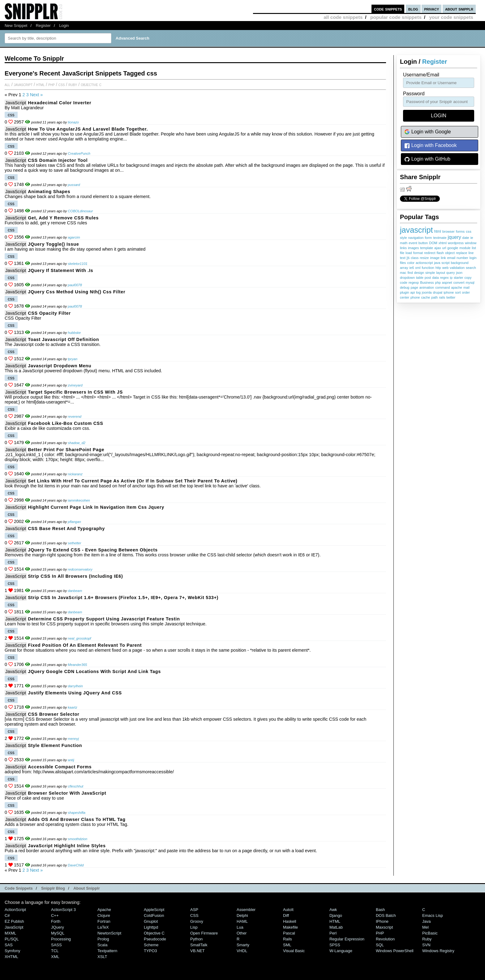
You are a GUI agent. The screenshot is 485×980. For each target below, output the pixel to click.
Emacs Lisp (433, 915)
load (409, 253)
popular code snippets (396, 17)
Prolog (103, 939)
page (414, 287)
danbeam (75, 591)
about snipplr (459, 9)
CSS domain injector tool (58, 160)
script (445, 263)
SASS (56, 945)
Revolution (385, 939)
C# (7, 915)
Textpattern (107, 951)
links (403, 248)
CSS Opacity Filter (49, 313)
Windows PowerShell (395, 951)
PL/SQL (12, 939)
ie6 (412, 268)
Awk (333, 910)
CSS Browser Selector (54, 714)
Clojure (104, 915)
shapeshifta (77, 813)
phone (415, 297)
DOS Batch (386, 915)
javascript (416, 230)
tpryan (73, 359)
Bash (380, 910)
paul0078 (75, 285)
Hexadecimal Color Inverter (60, 103)
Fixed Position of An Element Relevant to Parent (85, 645)
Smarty (243, 945)
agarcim (74, 237)
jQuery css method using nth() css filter (77, 292)
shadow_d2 (77, 443)
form (428, 238)
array (404, 268)
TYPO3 (150, 951)
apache (457, 287)
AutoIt (288, 910)
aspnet (447, 283)
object (450, 253)
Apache (104, 910)
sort (458, 292)
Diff (286, 915)
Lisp (194, 927)
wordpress (456, 243)
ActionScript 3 (63, 910)
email (451, 258)
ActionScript (15, 910)
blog (413, 9)
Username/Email (421, 75)
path (434, 297)
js (408, 258)
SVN (426, 945)
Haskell (290, 921)
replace (461, 253)
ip (451, 278)
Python (196, 939)
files (403, 263)
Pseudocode (155, 939)
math (404, 243)
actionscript (424, 263)
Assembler (246, 910)
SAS (9, 945)
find (410, 273)
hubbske (74, 333)
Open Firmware (204, 933)
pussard (74, 185)
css (468, 231)
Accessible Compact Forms (60, 767)
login (473, 258)
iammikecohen (79, 500)
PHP (52, 84)
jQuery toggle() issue (53, 244)
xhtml (443, 243)
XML (55, 957)
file (402, 253)
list (474, 248)
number (462, 258)
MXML (10, 933)
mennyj (73, 739)
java (437, 263)
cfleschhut (75, 786)
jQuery (58, 927)
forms (460, 231)
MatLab (336, 927)
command (442, 287)
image (435, 258)
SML (287, 945)
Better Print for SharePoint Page (66, 450)
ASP (194, 910)
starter (459, 278)
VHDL (242, 951)
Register (43, 26)
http (438, 268)
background (459, 263)
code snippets (388, 9)
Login (64, 26)
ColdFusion (154, 915)
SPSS (335, 945)
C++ (55, 915)
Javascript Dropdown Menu (60, 366)
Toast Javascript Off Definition (63, 339)
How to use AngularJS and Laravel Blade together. (88, 129)
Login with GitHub (427, 159)
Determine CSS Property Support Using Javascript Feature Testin (104, 619)
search (471, 268)
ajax (438, 248)
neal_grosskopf (79, 638)
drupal (438, 292)
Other (242, 933)
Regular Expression (347, 939)
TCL (55, 951)
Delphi (242, 915)
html (438, 231)
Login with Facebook (430, 146)
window (471, 243)
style (403, 238)
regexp (414, 283)
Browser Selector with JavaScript (67, 793)
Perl (333, 933)
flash (440, 253)
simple (430, 273)
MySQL (58, 933)
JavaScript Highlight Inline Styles (67, 846)
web (445, 268)
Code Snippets (19, 888)
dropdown (407, 278)
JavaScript (23, 84)
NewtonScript (109, 933)
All (7, 84)
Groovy (197, 921)
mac (403, 273)
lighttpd (151, 927)
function (428, 268)
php (438, 283)
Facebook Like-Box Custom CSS (65, 423)
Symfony (12, 951)
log (418, 292)
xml (418, 268)
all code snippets (343, 17)
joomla (427, 292)
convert (459, 283)
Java (426, 921)
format (418, 253)
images (413, 248)
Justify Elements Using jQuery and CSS (75, 693)
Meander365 (77, 665)
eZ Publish (14, 921)
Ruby (73, 84)
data (435, 278)
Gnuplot (151, 921)
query (451, 273)
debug (405, 287)
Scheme (151, 945)
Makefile (290, 927)
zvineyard (75, 385)
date (466, 238)
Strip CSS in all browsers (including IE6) (75, 576)
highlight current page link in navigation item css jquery (96, 507)
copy (468, 278)
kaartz (72, 707)
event (413, 243)
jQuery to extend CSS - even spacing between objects (93, 550)
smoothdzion (77, 839)
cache (425, 297)
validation (457, 268)
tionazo (73, 122)
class (415, 258)
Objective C (91, 84)
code (404, 283)
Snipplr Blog (53, 888)
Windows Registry (438, 951)
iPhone (382, 921)
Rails (288, 939)
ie (472, 238)
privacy (431, 9)
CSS (62, 84)
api (413, 292)
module (465, 248)
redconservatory (80, 569)
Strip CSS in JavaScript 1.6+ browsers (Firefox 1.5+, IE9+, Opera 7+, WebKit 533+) (123, 598)
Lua (240, 927)
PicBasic (430, 933)
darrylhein (75, 686)
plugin (405, 292)
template (427, 248)
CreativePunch (79, 153)
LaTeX (103, 927)
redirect (430, 253)
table (420, 278)
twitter (451, 297)
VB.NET (197, 951)
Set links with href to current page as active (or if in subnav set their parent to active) (133, 481)
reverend (75, 417)
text (403, 258)
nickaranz (75, 474)
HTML (40, 84)
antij (71, 760)
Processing (61, 939)
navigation (416, 238)
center (405, 297)
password (414, 94)
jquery (454, 237)
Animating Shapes (49, 192)
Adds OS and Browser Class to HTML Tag (77, 819)
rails (442, 297)
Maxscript (384, 927)
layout (441, 273)
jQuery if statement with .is (60, 270)
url (444, 248)
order (466, 292)
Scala (102, 945)
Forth (56, 921)
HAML (242, 921)
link (443, 258)
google (453, 248)
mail (466, 287)
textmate (440, 238)
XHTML (11, 957)
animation (427, 287)
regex (444, 278)
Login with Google (428, 132)
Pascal (289, 933)
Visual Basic (294, 951)
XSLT (102, 957)
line (471, 253)
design (419, 273)
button (423, 243)
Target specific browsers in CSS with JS (75, 392)
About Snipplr (87, 888)
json (459, 273)
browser (449, 231)
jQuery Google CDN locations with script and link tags (94, 671)
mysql (470, 283)
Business (427, 283)
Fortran (104, 921)
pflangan (74, 522)
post (428, 278)
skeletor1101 (77, 264)
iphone (449, 292)
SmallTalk (199, 945)
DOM (433, 243)
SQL (380, 945)
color (411, 263)
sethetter (74, 543)
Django (336, 915)
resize (424, 258)
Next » (36, 95)
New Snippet (16, 26)
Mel (425, 927)
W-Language (341, 951)
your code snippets (451, 17)
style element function (55, 745)
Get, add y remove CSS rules (63, 218)
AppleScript (154, 910)
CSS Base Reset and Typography (66, 529)
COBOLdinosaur (80, 211)
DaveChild (76, 865)
